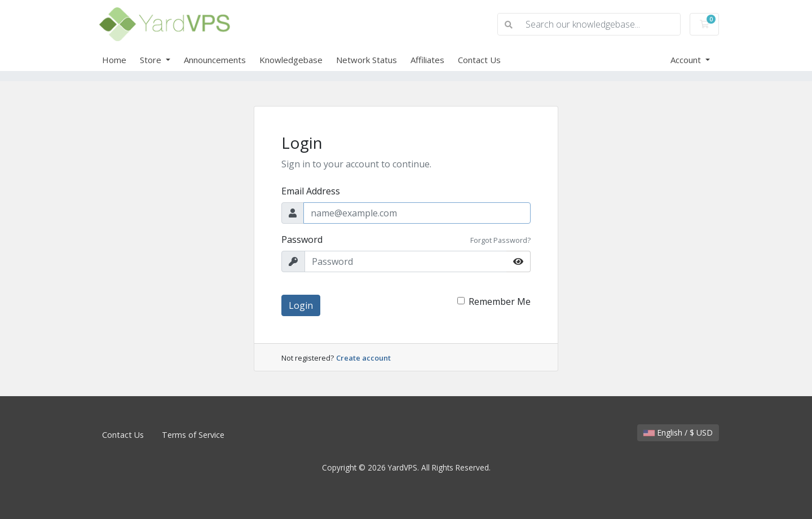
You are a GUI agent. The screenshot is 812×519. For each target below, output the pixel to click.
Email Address (311, 191)
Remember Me (500, 301)
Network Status (367, 60)
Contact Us (479, 60)
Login (301, 305)
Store (152, 60)
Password (302, 239)
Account (687, 60)
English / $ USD (678, 432)
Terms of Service (193, 435)
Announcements (215, 60)
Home (114, 60)
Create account (363, 358)
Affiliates (427, 60)
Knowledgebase (291, 60)
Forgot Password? (500, 240)
